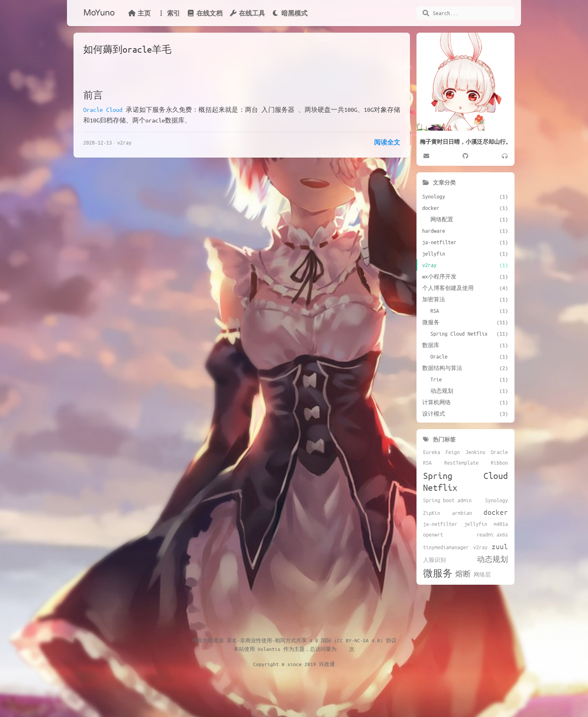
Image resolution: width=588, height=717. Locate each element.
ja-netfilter (440, 524)
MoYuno (99, 13)
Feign (453, 452)
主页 (139, 13)
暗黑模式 (290, 13)
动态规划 (492, 559)
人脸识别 (434, 560)
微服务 (438, 573)
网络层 (482, 574)
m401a (501, 524)
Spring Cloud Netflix (465, 481)
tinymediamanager (446, 547)
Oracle (499, 452)
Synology (497, 500)
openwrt (433, 534)
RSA (427, 463)
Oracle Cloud (103, 109)
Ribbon (499, 463)
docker (496, 512)
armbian (462, 513)
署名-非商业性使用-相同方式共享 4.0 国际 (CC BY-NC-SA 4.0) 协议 (312, 640)
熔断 (463, 574)
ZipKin (432, 513)
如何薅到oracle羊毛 (127, 49)
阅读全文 (387, 142)
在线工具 (247, 13)
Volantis (269, 649)
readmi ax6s (492, 534)
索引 (169, 13)
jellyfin (476, 524)
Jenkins (476, 452)
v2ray (124, 142)
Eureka (432, 452)
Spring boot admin (447, 500)
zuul (500, 546)
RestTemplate (461, 463)
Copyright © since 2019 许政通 (294, 664)
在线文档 (205, 13)
